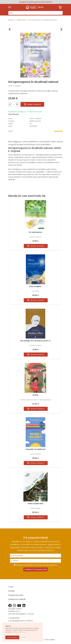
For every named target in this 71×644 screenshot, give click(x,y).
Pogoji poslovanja (16, 595)
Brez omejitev (35, 286)
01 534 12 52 (15, 618)
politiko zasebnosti (19, 632)
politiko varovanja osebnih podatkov (42, 565)
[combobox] (35, 13)
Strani (11, 124)
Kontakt (11, 591)
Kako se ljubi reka (36, 504)
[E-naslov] (35, 561)
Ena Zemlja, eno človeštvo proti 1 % (36, 341)
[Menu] (10, 7)
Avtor (10, 118)
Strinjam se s (36, 565)
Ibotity (35, 395)
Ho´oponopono (35, 232)
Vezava (11, 121)
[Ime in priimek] (35, 556)
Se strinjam (13, 637)
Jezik (10, 126)
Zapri (24, 637)
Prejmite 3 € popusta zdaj (35, 569)
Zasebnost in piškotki (17, 599)
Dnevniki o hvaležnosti (36, 449)
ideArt (52, 640)
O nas (11, 587)
